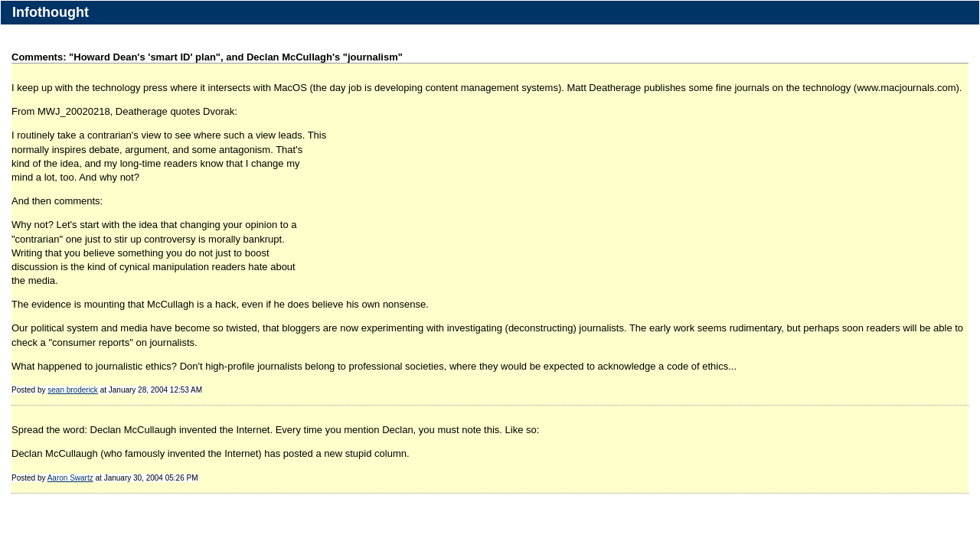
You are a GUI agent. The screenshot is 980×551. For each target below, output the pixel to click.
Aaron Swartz (70, 478)
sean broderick (73, 390)
